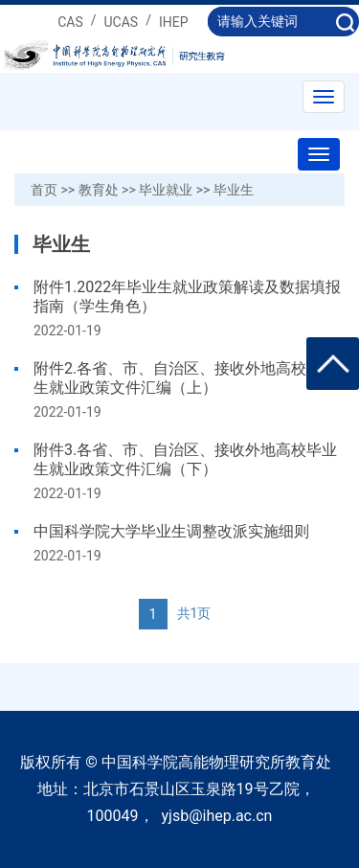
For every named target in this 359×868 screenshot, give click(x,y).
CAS (70, 22)
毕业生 (234, 190)
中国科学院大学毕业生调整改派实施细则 (171, 531)
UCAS (122, 22)
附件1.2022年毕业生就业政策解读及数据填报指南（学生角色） (187, 297)
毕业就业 (166, 190)
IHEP (174, 22)
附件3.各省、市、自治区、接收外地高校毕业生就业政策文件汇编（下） (185, 459)
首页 (44, 190)
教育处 (99, 190)
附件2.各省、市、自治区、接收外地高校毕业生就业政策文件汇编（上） (185, 378)
